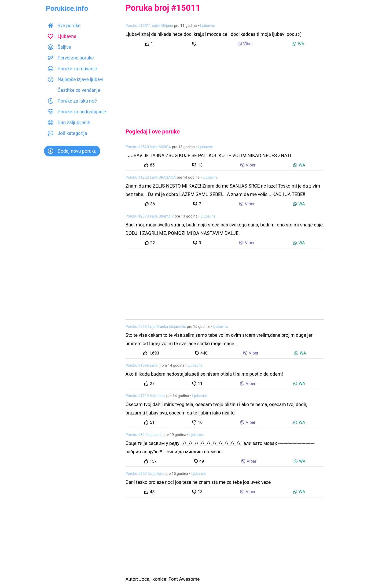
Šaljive (59, 47)
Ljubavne (62, 36)
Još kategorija (67, 133)
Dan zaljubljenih (69, 122)
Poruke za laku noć (72, 101)
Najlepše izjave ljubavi (75, 79)
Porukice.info (67, 8)
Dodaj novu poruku (72, 151)
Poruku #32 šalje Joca (144, 435)
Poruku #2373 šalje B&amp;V (150, 216)
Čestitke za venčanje (74, 90)
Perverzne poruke (71, 58)
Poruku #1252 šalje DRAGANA (151, 177)
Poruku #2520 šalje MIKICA (148, 147)
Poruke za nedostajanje (77, 112)
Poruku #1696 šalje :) (143, 365)
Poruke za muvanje (72, 69)
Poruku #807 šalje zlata (145, 474)
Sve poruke (64, 26)
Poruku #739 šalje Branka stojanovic (156, 327)
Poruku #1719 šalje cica (145, 396)
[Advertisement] (225, 85)
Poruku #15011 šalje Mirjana (149, 26)
